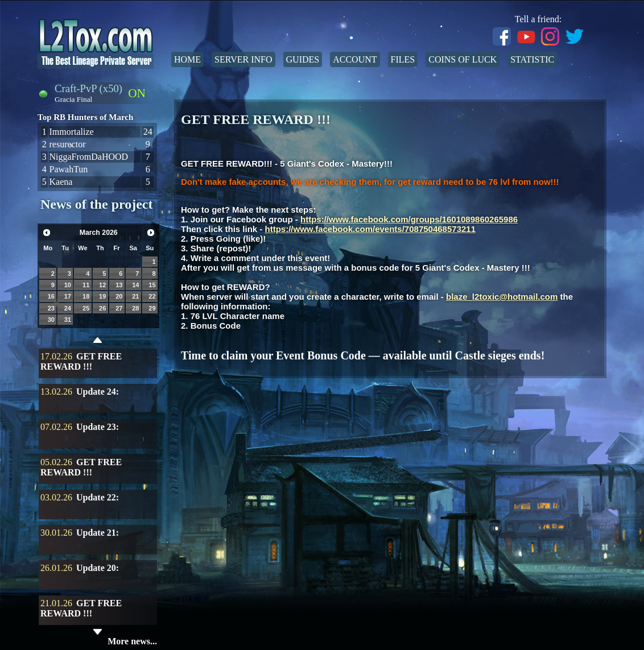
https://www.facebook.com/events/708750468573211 (370, 229)
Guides (303, 59)
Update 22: (98, 497)
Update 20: (98, 568)
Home (187, 59)
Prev (47, 233)
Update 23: (98, 427)
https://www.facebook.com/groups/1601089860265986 (409, 219)
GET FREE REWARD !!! (81, 361)
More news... (132, 641)
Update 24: (98, 392)
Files (403, 59)
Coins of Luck (463, 59)
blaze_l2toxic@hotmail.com (502, 297)
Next (151, 233)
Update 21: (98, 533)
